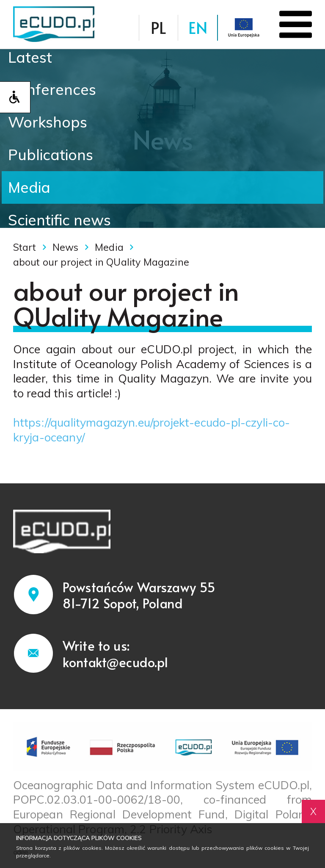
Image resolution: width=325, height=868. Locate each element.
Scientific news (59, 220)
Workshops (48, 122)
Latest (30, 57)
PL (158, 27)
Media (29, 187)
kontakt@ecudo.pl (116, 662)
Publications (51, 155)
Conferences (52, 89)
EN (198, 27)
